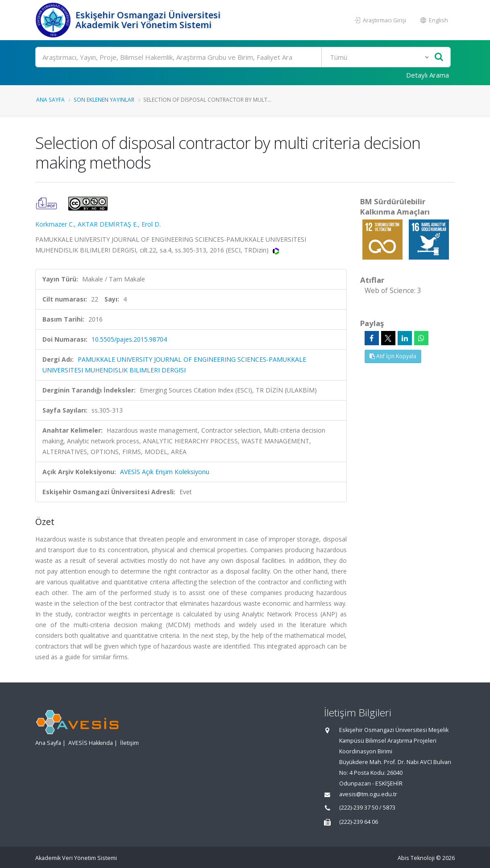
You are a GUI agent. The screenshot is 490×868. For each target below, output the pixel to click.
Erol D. (151, 224)
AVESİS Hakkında (91, 743)
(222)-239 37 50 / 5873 (367, 808)
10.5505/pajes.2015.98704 (129, 339)
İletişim (129, 743)
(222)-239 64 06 (359, 822)
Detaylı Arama (428, 75)
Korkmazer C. (55, 224)
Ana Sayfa (50, 99)
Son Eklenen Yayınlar (104, 99)
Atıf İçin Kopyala (393, 356)
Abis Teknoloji (416, 858)
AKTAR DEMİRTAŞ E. (108, 224)
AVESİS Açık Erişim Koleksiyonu (165, 472)
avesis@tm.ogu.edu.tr (368, 794)
